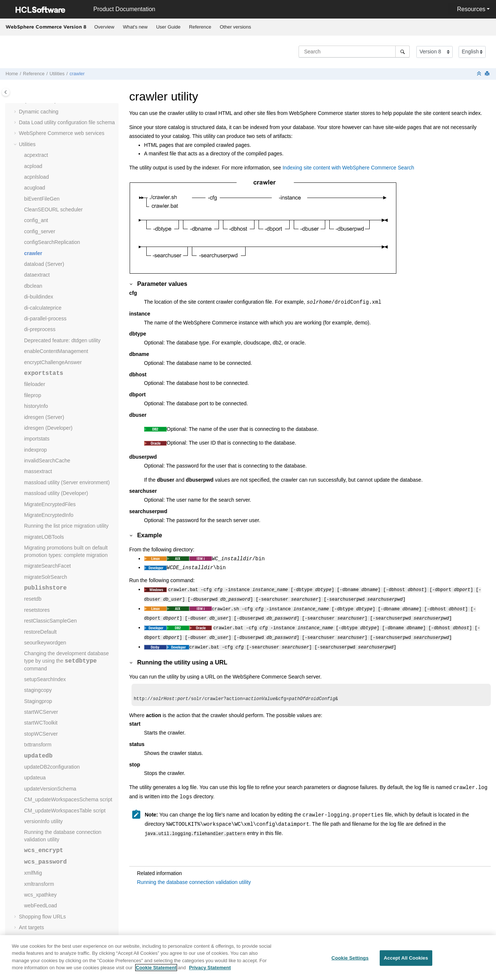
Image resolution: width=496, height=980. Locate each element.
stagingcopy (38, 690)
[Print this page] (488, 74)
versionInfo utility (43, 821)
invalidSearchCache (47, 461)
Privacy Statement (210, 972)
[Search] (402, 52)
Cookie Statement (156, 972)
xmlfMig (33, 873)
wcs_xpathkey (40, 895)
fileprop (33, 395)
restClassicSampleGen (50, 621)
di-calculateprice (43, 308)
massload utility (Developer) (56, 493)
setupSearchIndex (45, 679)
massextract (38, 471)
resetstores (37, 610)
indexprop (36, 450)
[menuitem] (104, 27)
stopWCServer (41, 734)
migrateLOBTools (44, 537)
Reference (200, 27)
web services (62, 133)
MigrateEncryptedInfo (49, 515)
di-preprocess (40, 329)
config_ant (36, 220)
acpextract (36, 155)
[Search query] (354, 52)
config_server (40, 231)
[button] (16, 112)
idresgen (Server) (44, 417)
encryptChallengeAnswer (53, 362)
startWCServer (41, 712)
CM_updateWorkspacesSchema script (68, 799)
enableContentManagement (56, 351)
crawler (77, 74)
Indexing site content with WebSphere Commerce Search (348, 168)
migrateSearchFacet (47, 566)
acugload (35, 188)
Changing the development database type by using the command (66, 661)
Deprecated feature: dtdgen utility (62, 340)
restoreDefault (40, 632)
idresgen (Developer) (48, 428)
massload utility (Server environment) (67, 482)
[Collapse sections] (480, 74)
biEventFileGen (42, 199)
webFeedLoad (41, 905)
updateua (35, 778)
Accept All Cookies (406, 962)
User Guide (168, 27)
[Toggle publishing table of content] (6, 92)
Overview (104, 27)
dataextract (37, 275)
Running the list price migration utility (66, 526)
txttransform (38, 745)
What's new (135, 27)
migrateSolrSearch (46, 577)
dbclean (33, 286)
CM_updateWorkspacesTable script (65, 811)
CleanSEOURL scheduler (53, 209)
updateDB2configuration (52, 767)
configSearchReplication (52, 242)
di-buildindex (39, 297)
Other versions (235, 27)
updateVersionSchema (50, 789)
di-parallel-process (45, 319)
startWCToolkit (41, 723)
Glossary (29, 938)
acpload (33, 166)
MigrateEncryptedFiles (50, 504)
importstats (37, 439)
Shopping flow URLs (42, 917)
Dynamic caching (39, 112)
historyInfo (36, 406)
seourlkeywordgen (45, 643)
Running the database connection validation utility (194, 878)
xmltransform (39, 884)
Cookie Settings (350, 962)
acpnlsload (36, 177)
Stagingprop (38, 701)
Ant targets (31, 927)
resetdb (33, 599)
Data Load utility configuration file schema (67, 122)
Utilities (57, 74)
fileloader (35, 384)
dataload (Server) (44, 264)
